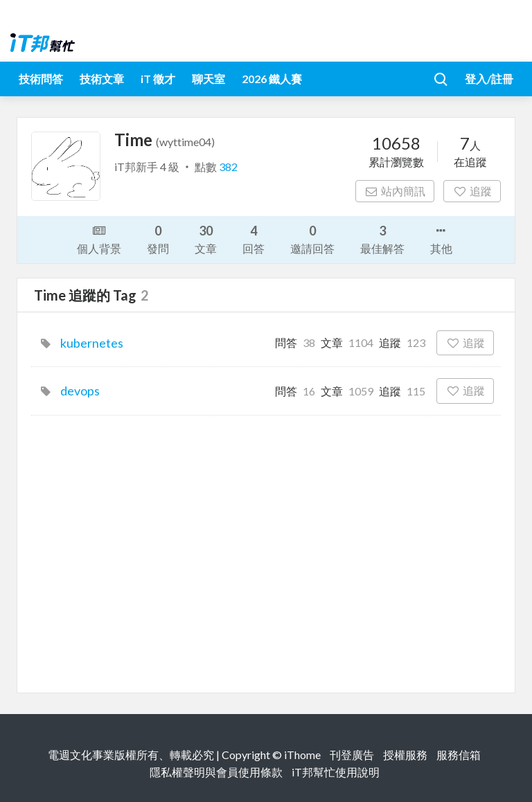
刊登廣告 (352, 755)
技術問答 (41, 79)
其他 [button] (441, 238)
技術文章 (102, 79)
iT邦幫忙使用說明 (336, 772)
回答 (254, 239)
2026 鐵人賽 (272, 79)
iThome (302, 755)
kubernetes (92, 343)
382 (228, 167)
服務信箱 (459, 755)
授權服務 (405, 755)
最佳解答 (382, 239)
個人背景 (99, 238)
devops (80, 391)
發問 (158, 239)
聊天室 (209, 79)
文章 (206, 239)
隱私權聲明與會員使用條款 (216, 772)
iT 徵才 (158, 79)
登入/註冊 (489, 79)
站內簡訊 (395, 191)
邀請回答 (312, 239)
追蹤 (472, 191)
